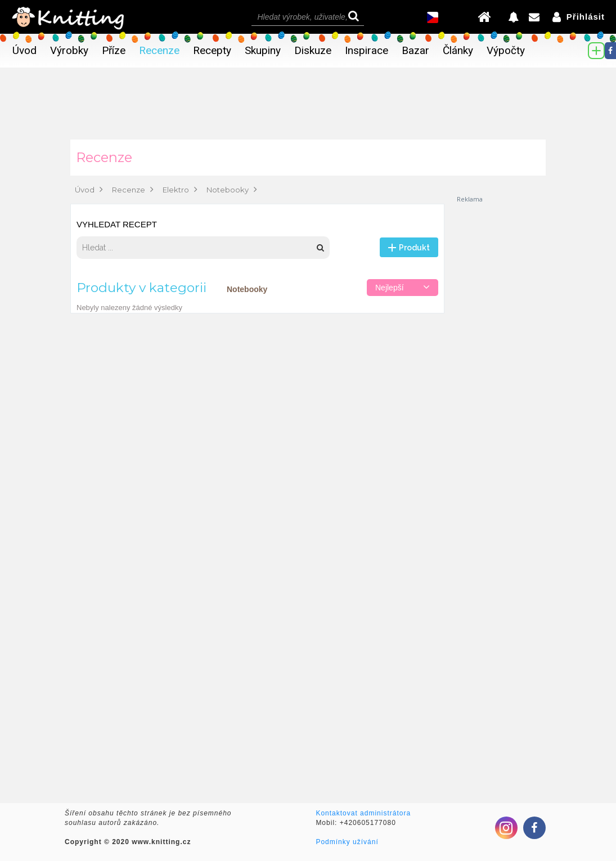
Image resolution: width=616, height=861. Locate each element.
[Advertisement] (501, 373)
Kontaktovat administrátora (363, 813)
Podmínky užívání (347, 842)
